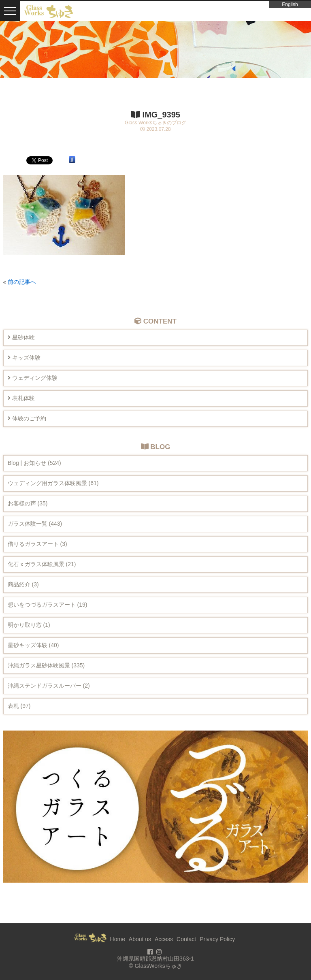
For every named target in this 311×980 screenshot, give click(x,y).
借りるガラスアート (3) (37, 544)
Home (118, 939)
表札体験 (21, 398)
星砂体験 (21, 337)
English (290, 4)
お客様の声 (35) (28, 503)
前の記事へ (22, 282)
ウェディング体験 (33, 378)
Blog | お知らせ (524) (34, 463)
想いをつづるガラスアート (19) (48, 605)
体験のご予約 (27, 418)
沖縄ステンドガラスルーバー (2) (49, 686)
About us (140, 939)
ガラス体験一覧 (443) (35, 524)
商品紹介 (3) (23, 584)
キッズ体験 (24, 358)
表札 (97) (19, 706)
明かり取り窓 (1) (29, 625)
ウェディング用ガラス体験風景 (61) (53, 483)
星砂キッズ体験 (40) (33, 645)
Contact (186, 939)
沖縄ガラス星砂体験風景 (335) (46, 665)
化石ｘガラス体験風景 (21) (42, 564)
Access (164, 939)
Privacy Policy (217, 939)
